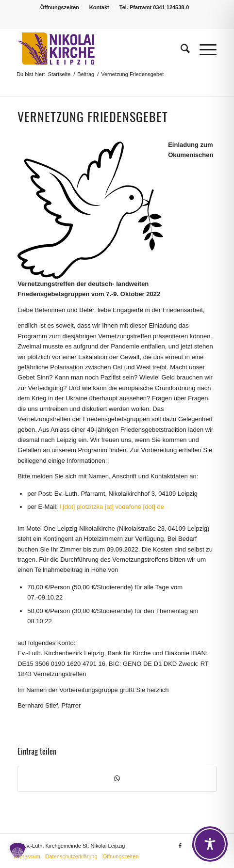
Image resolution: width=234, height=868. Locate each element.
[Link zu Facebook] (180, 846)
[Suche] (180, 49)
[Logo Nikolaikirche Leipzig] (97, 49)
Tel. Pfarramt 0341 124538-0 (154, 7)
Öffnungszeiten (60, 7)
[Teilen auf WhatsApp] (117, 779)
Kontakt (99, 7)
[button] (17, 851)
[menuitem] (60, 7)
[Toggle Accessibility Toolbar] (210, 844)
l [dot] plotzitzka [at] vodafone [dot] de (112, 507)
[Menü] (203, 49)
